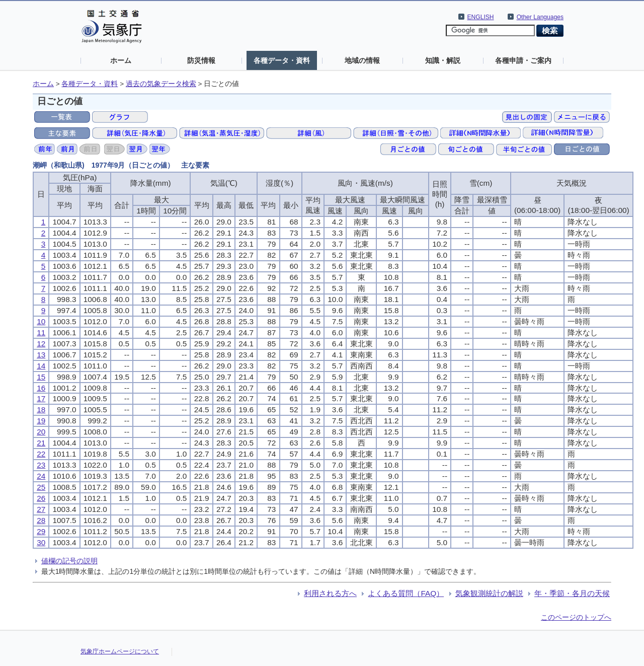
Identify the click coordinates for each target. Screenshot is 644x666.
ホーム (121, 60)
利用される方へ (330, 593)
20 (41, 432)
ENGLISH (481, 17)
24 (41, 476)
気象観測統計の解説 (489, 593)
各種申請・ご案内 (523, 60)
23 (41, 465)
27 (41, 509)
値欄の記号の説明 (69, 561)
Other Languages (540, 17)
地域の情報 (362, 60)
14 (41, 366)
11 (41, 332)
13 (41, 355)
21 (41, 443)
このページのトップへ (576, 617)
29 (41, 531)
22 (41, 454)
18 (41, 410)
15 (41, 377)
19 (41, 421)
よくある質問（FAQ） (406, 593)
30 (41, 542)
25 (41, 487)
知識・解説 (443, 60)
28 (41, 520)
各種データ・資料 (282, 60)
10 (41, 321)
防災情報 (201, 60)
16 (41, 388)
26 (41, 498)
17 (41, 398)
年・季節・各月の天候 (572, 593)
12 (41, 344)
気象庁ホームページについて (120, 651)
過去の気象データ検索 (161, 84)
